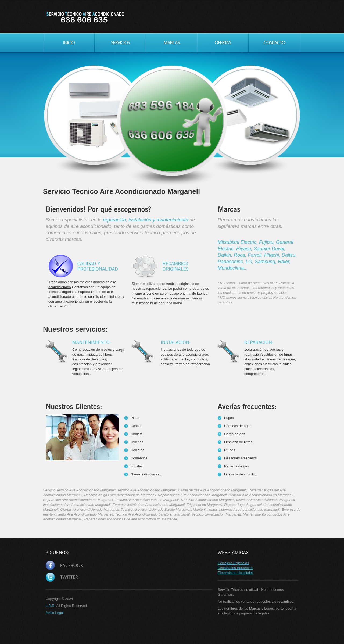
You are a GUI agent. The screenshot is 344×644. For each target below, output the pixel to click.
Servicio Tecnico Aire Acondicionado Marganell (85, 17)
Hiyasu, (245, 249)
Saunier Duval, (270, 249)
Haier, (284, 262)
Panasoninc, (232, 262)
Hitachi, (273, 255)
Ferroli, (256, 255)
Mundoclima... (233, 268)
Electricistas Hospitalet (235, 573)
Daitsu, (289, 255)
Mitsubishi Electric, (238, 242)
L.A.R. (51, 606)
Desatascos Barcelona (235, 568)
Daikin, (226, 255)
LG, (250, 262)
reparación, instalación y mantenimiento (146, 220)
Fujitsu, (268, 242)
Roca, (241, 255)
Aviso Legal (55, 613)
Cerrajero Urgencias (233, 563)
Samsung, (266, 262)
